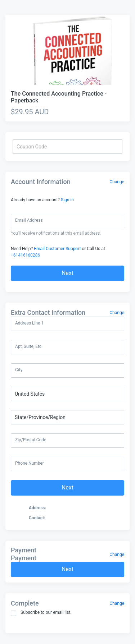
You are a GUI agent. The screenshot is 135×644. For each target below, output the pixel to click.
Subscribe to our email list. (41, 613)
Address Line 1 (29, 323)
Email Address (29, 220)
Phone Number (30, 463)
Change (117, 182)
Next (67, 273)
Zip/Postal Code (31, 440)
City (19, 370)
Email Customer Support (57, 249)
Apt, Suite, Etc (28, 346)
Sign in (67, 200)
